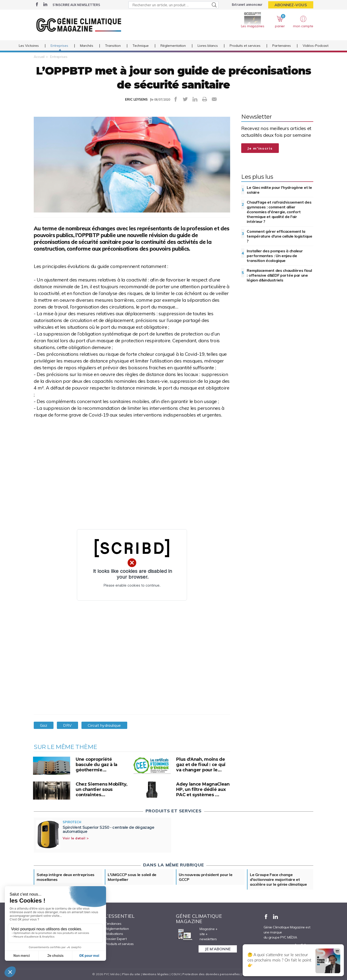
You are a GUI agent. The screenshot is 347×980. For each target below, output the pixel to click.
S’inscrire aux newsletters (76, 5)
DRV (67, 725)
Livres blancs (208, 46)
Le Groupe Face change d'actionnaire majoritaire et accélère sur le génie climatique (278, 879)
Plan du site (131, 974)
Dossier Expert (116, 939)
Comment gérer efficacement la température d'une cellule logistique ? (279, 236)
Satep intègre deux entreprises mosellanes (66, 877)
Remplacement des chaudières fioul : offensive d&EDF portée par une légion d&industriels (279, 275)
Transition (113, 46)
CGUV (176, 974)
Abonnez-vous (291, 5)
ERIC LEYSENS (136, 99)
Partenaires (282, 46)
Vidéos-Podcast (316, 46)
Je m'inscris (260, 148)
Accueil (39, 57)
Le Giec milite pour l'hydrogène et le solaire (279, 190)
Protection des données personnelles (211, 974)
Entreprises (59, 46)
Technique (141, 46)
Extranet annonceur (247, 4)
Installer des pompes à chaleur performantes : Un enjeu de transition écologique (275, 256)
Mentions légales (156, 974)
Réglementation (173, 46)
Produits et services (245, 46)
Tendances (113, 924)
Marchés (87, 46)
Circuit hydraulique (104, 725)
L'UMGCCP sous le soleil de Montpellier (132, 877)
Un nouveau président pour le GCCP (206, 877)
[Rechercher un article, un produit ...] (173, 5)
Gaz (44, 725)
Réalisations (114, 934)
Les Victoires (29, 46)
